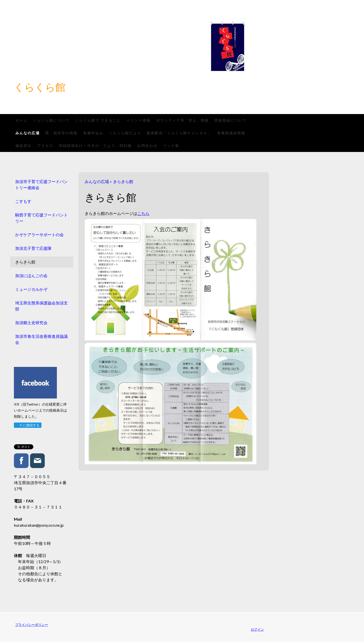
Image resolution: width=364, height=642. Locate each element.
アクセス (45, 146)
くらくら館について (51, 120)
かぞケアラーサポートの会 (39, 235)
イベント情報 (139, 120)
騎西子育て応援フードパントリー (41, 218)
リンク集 (171, 146)
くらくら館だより (125, 133)
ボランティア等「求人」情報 (183, 120)
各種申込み (93, 133)
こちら (143, 213)
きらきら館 (25, 262)
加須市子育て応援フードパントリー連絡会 (41, 184)
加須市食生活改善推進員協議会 (41, 339)
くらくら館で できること (98, 120)
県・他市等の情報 (61, 133)
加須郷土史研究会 (31, 323)
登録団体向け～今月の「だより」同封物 (95, 146)
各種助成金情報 (231, 133)
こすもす (23, 201)
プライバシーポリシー (32, 625)
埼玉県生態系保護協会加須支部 (41, 306)
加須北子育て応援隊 (33, 248)
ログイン (257, 629)
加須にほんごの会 (31, 275)
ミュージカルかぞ (31, 289)
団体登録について (231, 120)
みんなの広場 (28, 133)
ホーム (21, 120)
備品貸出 (24, 146)
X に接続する (27, 425)
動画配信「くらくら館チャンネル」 (179, 133)
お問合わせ (147, 146)
